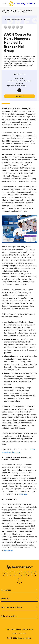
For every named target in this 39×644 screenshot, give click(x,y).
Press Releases (12, 11)
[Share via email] (17, 27)
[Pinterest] (34, 574)
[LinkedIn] (20, 574)
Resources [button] (20, 590)
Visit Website (20, 96)
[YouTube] (27, 574)
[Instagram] (20, 581)
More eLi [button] (20, 599)
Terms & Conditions (13, 630)
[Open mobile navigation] (4, 3)
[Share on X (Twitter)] (10, 27)
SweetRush (8, 550)
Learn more (23, 494)
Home (3, 11)
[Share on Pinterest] (21, 27)
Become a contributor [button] (20, 607)
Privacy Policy (28, 630)
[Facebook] (5, 574)
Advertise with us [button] (20, 616)
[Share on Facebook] (6, 27)
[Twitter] (12, 574)
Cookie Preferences (19, 633)
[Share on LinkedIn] (13, 27)
